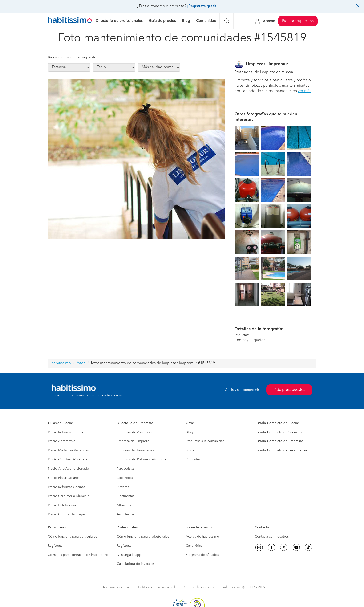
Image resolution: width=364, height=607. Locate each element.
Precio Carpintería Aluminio (69, 496)
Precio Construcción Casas (68, 460)
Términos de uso (116, 587)
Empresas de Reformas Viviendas (142, 460)
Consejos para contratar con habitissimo (78, 555)
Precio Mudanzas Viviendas (68, 450)
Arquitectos (125, 514)
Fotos (190, 450)
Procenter (193, 460)
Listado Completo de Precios (277, 423)
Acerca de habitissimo (202, 537)
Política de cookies (198, 587)
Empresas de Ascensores (135, 432)
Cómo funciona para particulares (72, 537)
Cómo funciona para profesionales (143, 537)
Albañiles (124, 505)
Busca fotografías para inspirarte (72, 57)
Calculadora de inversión (136, 564)
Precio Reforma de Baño (66, 432)
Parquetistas (126, 469)
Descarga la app (129, 555)
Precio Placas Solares (64, 478)
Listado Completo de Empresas (279, 441)
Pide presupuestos (298, 21)
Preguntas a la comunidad (205, 441)
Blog (189, 432)
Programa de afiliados (202, 555)
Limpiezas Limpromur (267, 64)
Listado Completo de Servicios (278, 432)
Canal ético (194, 546)
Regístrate (55, 546)
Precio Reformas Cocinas (66, 487)
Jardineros (125, 478)
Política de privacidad (156, 587)
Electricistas (125, 496)
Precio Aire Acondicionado (68, 469)
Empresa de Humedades (135, 450)
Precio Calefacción (62, 505)
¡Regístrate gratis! (202, 6)
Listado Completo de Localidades (281, 450)
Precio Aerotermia (61, 441)
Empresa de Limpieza (133, 441)
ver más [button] (305, 91)
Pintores (123, 487)
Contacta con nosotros (272, 537)
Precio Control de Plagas (67, 514)
